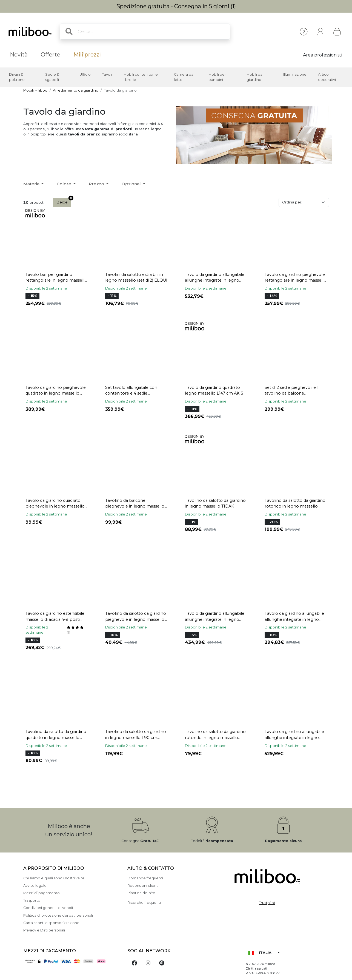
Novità (19, 55)
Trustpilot (267, 903)
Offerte (51, 55)
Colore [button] (65, 184)
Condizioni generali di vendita (49, 908)
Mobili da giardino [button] (254, 77)
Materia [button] (32, 184)
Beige (64, 201)
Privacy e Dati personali (44, 930)
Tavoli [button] (107, 74)
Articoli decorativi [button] (327, 77)
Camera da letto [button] (184, 77)
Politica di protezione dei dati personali (58, 915)
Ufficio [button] (85, 74)
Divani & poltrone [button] (17, 77)
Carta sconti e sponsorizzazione (51, 923)
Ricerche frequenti (144, 903)
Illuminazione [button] (295, 74)
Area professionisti (323, 55)
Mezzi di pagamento (42, 893)
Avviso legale (35, 886)
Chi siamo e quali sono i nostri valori (54, 878)
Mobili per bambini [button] (217, 77)
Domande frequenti (145, 878)
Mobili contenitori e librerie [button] (141, 77)
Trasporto (32, 900)
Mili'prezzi (87, 55)
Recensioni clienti (143, 886)
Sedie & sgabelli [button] (52, 77)
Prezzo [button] (97, 184)
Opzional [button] (132, 184)
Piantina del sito (141, 893)
